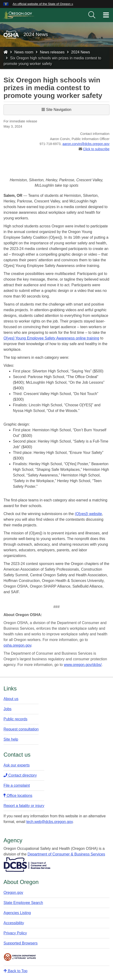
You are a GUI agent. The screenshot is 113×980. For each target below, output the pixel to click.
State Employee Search (23, 903)
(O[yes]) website (88, 514)
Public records (15, 719)
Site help (11, 739)
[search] (92, 15)
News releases (52, 52)
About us (11, 699)
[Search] (92, 15)
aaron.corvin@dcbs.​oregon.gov (86, 144)
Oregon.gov (13, 893)
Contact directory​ (20, 775)
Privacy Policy (15, 933)
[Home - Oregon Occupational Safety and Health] (6, 52)
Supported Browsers (21, 943)
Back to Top (16, 971)
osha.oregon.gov (17, 645)
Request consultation (21, 729)
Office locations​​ (18, 796)
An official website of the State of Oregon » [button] (43, 4)
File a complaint (17, 785)
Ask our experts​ (17, 765)
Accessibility (14, 923)
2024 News (81, 52)
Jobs (8, 709)
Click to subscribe (96, 149)
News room (24, 52)
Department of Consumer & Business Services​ (66, 854)
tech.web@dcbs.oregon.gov (49, 822)
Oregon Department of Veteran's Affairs (20, 957)
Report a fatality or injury (24, 806)
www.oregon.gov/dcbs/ (83, 665)
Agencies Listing (17, 913)
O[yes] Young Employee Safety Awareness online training (51, 338)
